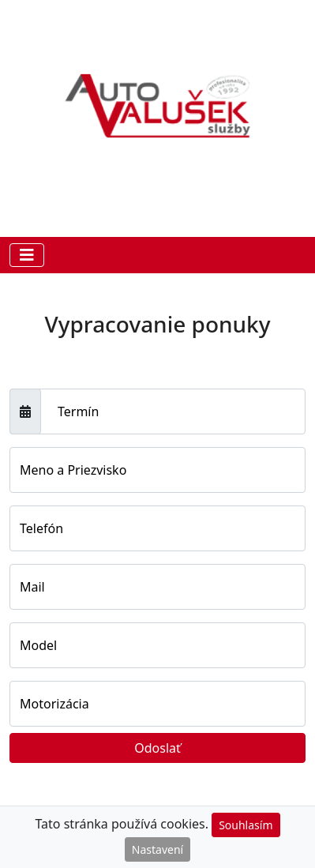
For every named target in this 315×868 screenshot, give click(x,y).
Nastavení (157, 849)
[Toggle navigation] (27, 255)
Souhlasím (246, 825)
